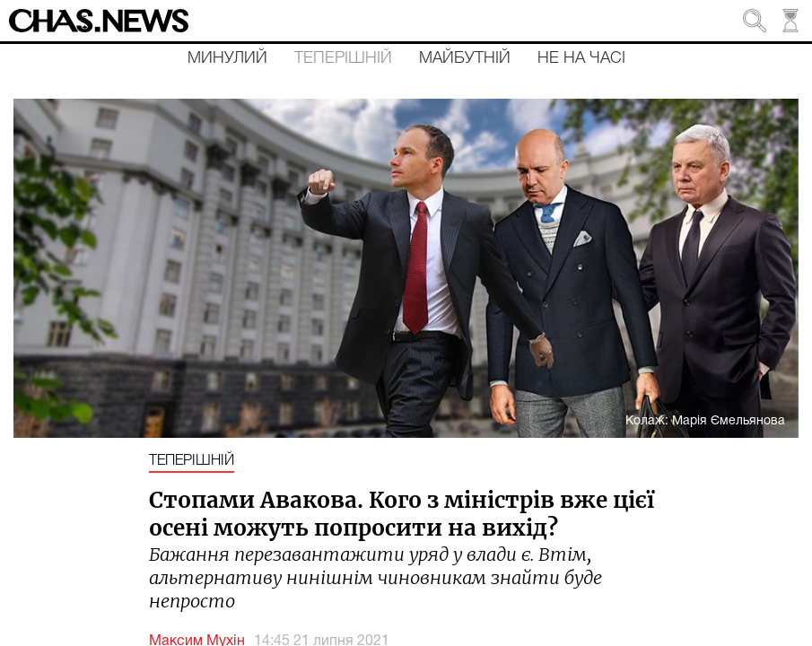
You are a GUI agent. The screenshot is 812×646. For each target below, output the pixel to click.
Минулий (227, 58)
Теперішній (343, 58)
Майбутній (465, 58)
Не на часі (581, 58)
